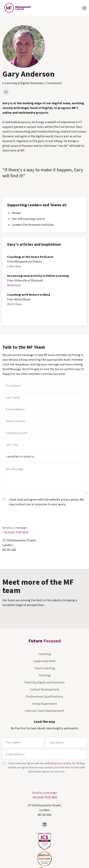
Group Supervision (45, 704)
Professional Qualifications (45, 697)
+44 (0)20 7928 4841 (15, 533)
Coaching (45, 654)
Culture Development (45, 690)
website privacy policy (58, 763)
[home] (17, 8)
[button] (84, 8)
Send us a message (15, 528)
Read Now (14, 285)
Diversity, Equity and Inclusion (44, 682)
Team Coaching (45, 668)
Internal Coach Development (44, 711)
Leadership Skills (44, 661)
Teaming (44, 675)
